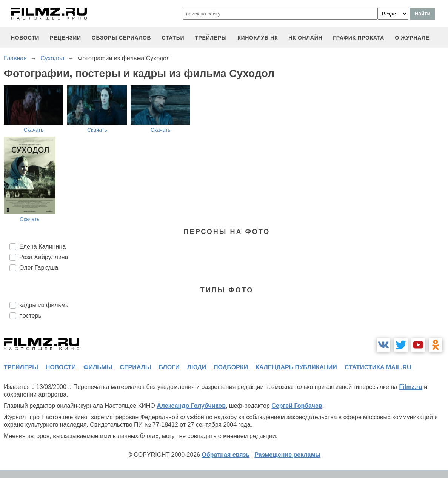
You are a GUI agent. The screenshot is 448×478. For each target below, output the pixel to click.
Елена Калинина (42, 247)
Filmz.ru (410, 387)
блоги (169, 367)
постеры (31, 316)
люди (197, 367)
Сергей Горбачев (297, 406)
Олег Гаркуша (39, 268)
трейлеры (211, 38)
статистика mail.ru (378, 367)
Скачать (34, 130)
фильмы (98, 367)
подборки (231, 367)
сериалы (135, 367)
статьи (173, 38)
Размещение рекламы (287, 455)
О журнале (412, 38)
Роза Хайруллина (44, 257)
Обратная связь (226, 455)
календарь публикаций (296, 367)
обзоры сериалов (122, 38)
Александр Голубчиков (191, 406)
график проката (359, 38)
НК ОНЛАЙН (305, 38)
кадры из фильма (44, 305)
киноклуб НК (258, 38)
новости (25, 38)
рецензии (65, 38)
